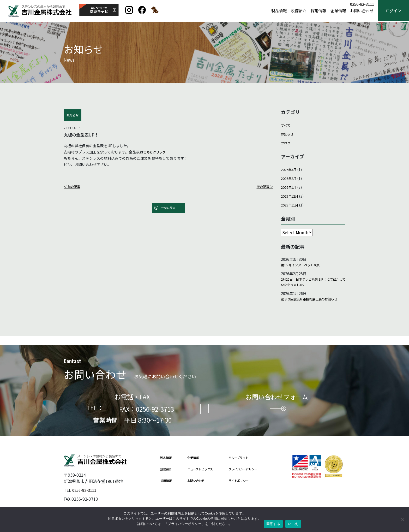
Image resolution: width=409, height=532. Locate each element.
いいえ (293, 524)
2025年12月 (291, 196)
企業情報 (338, 11)
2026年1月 (290, 187)
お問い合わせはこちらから (277, 409)
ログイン (393, 11)
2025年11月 (291, 205)
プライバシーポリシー (252, 469)
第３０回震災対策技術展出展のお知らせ (312, 305)
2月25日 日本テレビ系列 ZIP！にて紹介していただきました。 (313, 283)
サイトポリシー (247, 481)
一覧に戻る (168, 208)
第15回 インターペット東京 (303, 265)
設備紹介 (299, 11)
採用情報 (318, 11)
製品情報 (279, 11)
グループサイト (247, 458)
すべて (286, 125)
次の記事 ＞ (264, 186)
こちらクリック (156, 152)
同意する (273, 524)
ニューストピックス (204, 469)
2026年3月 (290, 169)
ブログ (286, 143)
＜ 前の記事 (73, 186)
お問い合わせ (362, 11)
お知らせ (288, 134)
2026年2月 (290, 178)
